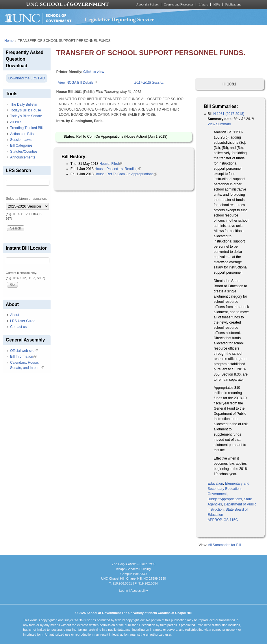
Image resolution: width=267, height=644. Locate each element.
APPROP (215, 520)
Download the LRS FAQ (27, 78)
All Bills (16, 122)
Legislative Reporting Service (119, 19)
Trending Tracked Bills (27, 128)
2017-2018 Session (149, 83)
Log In (124, 591)
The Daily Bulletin (24, 104)
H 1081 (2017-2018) (229, 114)
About (15, 315)
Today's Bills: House (26, 110)
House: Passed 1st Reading (118, 169)
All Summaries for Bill (224, 545)
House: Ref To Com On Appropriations (126, 174)
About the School (148, 4)
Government (217, 494)
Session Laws (21, 140)
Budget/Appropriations (225, 499)
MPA (217, 4)
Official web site (24, 351)
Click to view (94, 72)
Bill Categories (21, 145)
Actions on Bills (22, 134)
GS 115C (231, 520)
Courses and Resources (179, 4)
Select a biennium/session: (26, 199)
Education (215, 484)
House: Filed (111, 164)
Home (9, 41)
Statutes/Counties (24, 152)
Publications (233, 4)
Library (203, 4)
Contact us (18, 327)
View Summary (219, 124)
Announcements (23, 157)
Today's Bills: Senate (26, 116)
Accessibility (139, 591)
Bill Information (23, 356)
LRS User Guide (23, 321)
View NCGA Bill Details (77, 83)
